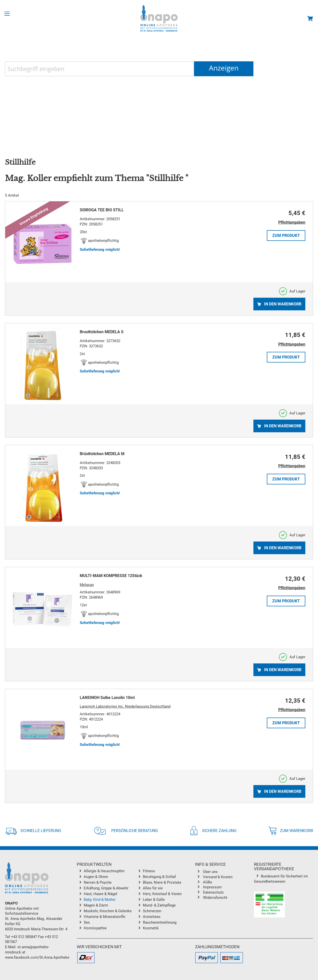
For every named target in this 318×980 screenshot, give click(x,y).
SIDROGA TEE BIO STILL (102, 210)
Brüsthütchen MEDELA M (102, 454)
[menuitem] (110, 871)
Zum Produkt (286, 236)
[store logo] (159, 18)
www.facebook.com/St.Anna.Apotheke (37, 957)
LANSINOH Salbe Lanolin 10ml (107, 698)
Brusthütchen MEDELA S (102, 332)
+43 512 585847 (24, 937)
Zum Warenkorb (291, 831)
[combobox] (99, 69)
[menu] (136, 901)
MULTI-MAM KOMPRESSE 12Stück (111, 576)
